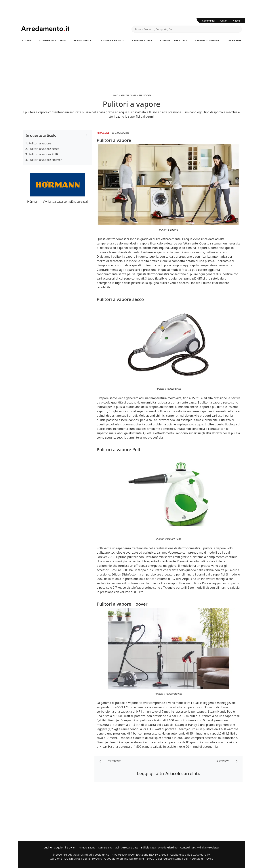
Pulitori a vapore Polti (43, 154)
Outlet (224, 21)
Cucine (27, 40)
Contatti (185, 847)
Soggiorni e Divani (53, 40)
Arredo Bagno (83, 40)
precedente (110, 761)
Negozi (237, 21)
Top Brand (234, 40)
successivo (227, 761)
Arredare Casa (142, 40)
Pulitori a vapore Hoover (45, 160)
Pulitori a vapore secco (44, 149)
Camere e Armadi (113, 40)
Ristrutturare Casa (173, 40)
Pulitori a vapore (40, 143)
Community (209, 21)
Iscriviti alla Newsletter (206, 847)
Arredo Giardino (207, 40)
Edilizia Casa (148, 847)
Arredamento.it (76, 28)
